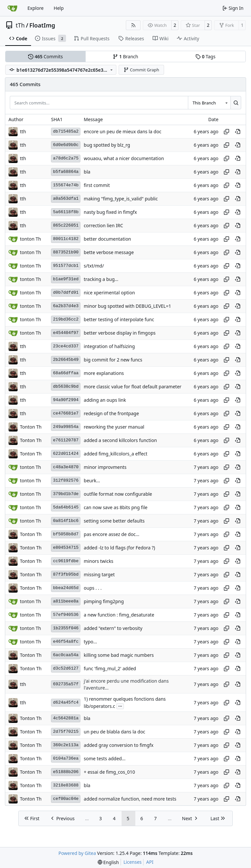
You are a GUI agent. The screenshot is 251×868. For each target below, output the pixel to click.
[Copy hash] (226, 132)
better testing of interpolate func (119, 319)
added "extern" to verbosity (113, 628)
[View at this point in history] (238, 132)
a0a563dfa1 (66, 199)
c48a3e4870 (66, 467)
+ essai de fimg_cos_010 (109, 772)
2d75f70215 (66, 732)
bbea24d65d (66, 588)
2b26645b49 (66, 360)
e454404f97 (66, 333)
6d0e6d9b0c (66, 145)
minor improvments (105, 467)
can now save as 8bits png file (116, 507)
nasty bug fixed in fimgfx (110, 212)
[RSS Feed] (133, 25)
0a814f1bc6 (66, 521)
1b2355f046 (66, 628)
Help (59, 8)
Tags (205, 56)
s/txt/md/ (94, 266)
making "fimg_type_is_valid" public (121, 199)
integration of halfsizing (109, 346)
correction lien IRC (103, 225)
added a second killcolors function (120, 440)
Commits (45, 56)
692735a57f (66, 684)
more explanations (104, 373)
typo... (90, 642)
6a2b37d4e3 (66, 306)
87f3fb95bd (66, 574)
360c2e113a (66, 745)
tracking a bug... (101, 279)
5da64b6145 (66, 507)
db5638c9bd (66, 387)
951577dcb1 (66, 266)
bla (87, 172)
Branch (125, 56)
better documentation (107, 239)
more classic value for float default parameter (133, 387)
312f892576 (66, 480)
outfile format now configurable (118, 494)
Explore (35, 8)
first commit (97, 185)
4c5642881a (66, 718)
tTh (20, 25)
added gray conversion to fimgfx (118, 745)
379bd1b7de (66, 494)
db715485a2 (66, 131)
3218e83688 (66, 785)
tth (23, 131)
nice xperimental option (109, 293)
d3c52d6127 (66, 668)
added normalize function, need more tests (130, 799)
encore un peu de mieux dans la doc (122, 131)
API (150, 862)
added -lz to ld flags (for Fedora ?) (119, 548)
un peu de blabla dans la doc (114, 732)
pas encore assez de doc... (111, 534)
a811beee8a (66, 601)
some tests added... (105, 758)
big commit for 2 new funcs (113, 360)
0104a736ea (66, 758)
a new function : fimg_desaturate (119, 615)
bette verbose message (109, 252)
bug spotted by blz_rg (107, 145)
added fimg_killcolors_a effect (116, 454)
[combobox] (209, 102)
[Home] (12, 8)
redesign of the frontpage (111, 413)
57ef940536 (66, 615)
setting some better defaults (114, 521)
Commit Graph (141, 70)
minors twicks (99, 561)
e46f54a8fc (66, 642)
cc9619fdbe (66, 561)
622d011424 (66, 454)
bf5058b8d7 (66, 534)
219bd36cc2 (66, 319)
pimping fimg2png (104, 601)
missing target (99, 574)
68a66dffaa (66, 373)
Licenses (133, 862)
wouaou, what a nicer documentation (124, 158)
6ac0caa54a (66, 655)
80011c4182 (66, 239)
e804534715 (66, 548)
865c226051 (66, 225)
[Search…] (236, 102)
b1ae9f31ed (66, 279)
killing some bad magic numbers (119, 655)
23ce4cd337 (66, 346)
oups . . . (93, 588)
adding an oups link (105, 400)
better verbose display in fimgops (120, 333)
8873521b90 (66, 252)
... (120, 706)
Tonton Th (31, 427)
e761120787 (66, 440)
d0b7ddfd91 (66, 293)
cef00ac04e (66, 799)
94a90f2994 (66, 400)
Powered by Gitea (77, 853)
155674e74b (66, 185)
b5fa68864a (66, 172)
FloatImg (42, 25)
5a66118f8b (66, 212)
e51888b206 (66, 772)
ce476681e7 (66, 413)
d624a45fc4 (66, 702)
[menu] (108, 862)
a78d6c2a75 (66, 158)
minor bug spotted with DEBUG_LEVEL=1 (127, 306)
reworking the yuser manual (114, 427)
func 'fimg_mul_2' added (110, 668)
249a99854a (66, 427)
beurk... (92, 480)
